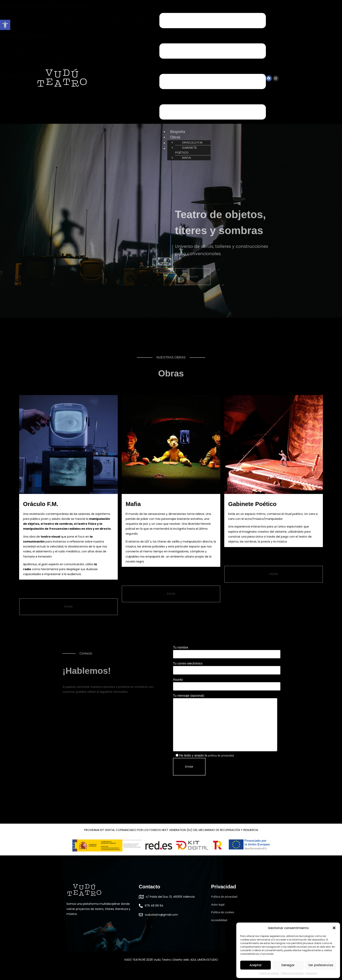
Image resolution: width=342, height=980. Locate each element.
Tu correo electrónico (227, 667)
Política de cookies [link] (269, 973)
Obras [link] (175, 137)
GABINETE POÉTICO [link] (186, 150)
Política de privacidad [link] (292, 973)
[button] (334, 928)
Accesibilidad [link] (219, 920)
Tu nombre (227, 651)
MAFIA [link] (187, 158)
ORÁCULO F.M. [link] (193, 142)
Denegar (288, 965)
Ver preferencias (321, 965)
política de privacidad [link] (221, 756)
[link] (5, 25)
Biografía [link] (178, 132)
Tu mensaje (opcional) (225, 723)
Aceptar (256, 965)
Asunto (227, 683)
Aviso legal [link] (218, 905)
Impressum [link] (311, 973)
